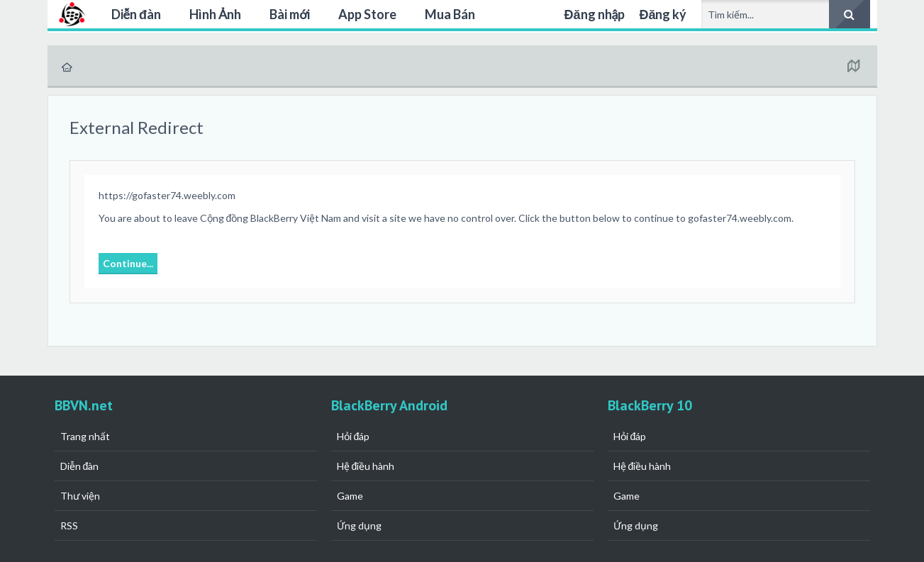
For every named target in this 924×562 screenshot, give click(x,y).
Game (350, 496)
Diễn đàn (137, 14)
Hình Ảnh (215, 14)
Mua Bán (450, 14)
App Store (367, 14)
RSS (69, 526)
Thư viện (80, 496)
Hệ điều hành (366, 466)
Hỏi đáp (354, 436)
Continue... (128, 263)
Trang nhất (85, 436)
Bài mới (290, 14)
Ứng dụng (359, 526)
